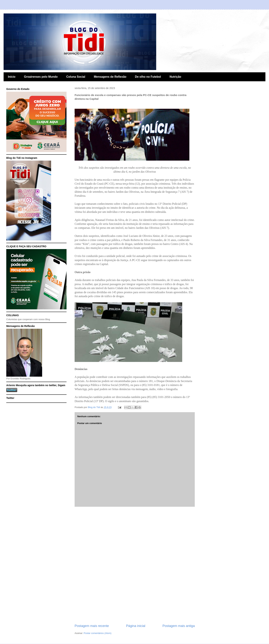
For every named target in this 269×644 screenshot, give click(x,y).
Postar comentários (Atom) (98, 633)
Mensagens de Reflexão (110, 77)
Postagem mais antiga (179, 626)
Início (12, 77)
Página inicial (136, 626)
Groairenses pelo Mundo (41, 77)
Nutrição (175, 77)
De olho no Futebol (148, 77)
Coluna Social (76, 77)
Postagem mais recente (92, 626)
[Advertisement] (135, 565)
